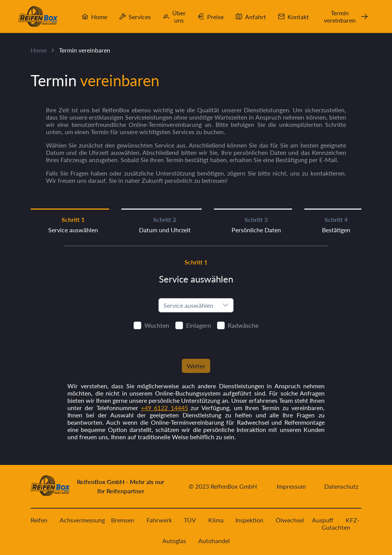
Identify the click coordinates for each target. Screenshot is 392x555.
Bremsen (123, 520)
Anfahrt (256, 17)
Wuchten (157, 325)
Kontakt (298, 17)
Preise (215, 17)
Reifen (39, 520)
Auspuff (323, 520)
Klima (216, 520)
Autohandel (214, 541)
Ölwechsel (290, 520)
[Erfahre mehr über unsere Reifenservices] (196, 342)
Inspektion (249, 520)
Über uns (179, 16)
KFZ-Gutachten (341, 524)
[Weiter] (196, 366)
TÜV (190, 520)
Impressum (291, 486)
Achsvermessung (82, 520)
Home (99, 17)
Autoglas (174, 541)
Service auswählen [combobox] (188, 305)
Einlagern (198, 325)
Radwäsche (243, 325)
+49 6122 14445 (164, 408)
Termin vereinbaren (340, 16)
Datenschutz (341, 486)
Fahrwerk (159, 520)
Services (140, 17)
